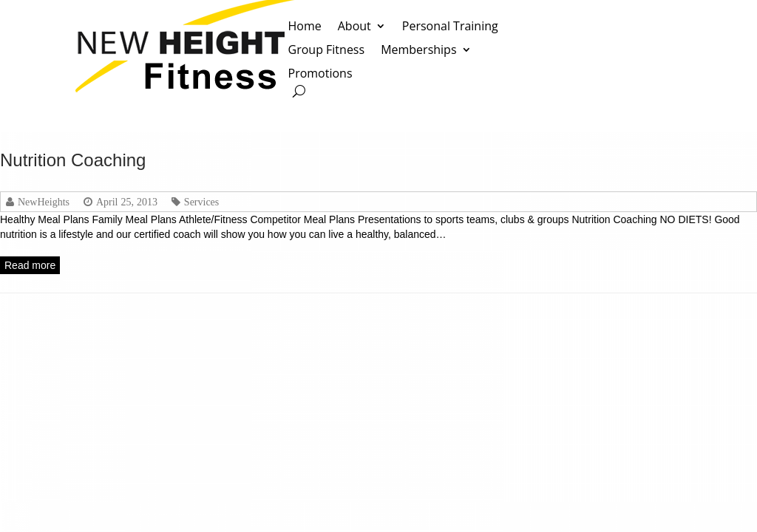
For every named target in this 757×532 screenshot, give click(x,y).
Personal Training (450, 27)
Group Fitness (327, 51)
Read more (30, 265)
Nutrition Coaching (73, 160)
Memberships (418, 51)
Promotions (320, 74)
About (354, 27)
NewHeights (44, 202)
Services (201, 202)
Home (305, 27)
